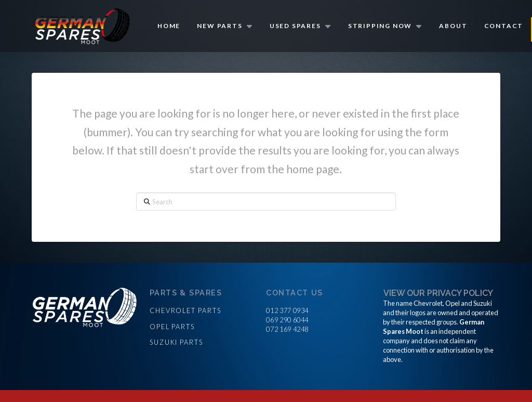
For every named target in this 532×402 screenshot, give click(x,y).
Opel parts (172, 327)
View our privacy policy (438, 293)
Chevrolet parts (185, 310)
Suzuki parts (176, 342)
